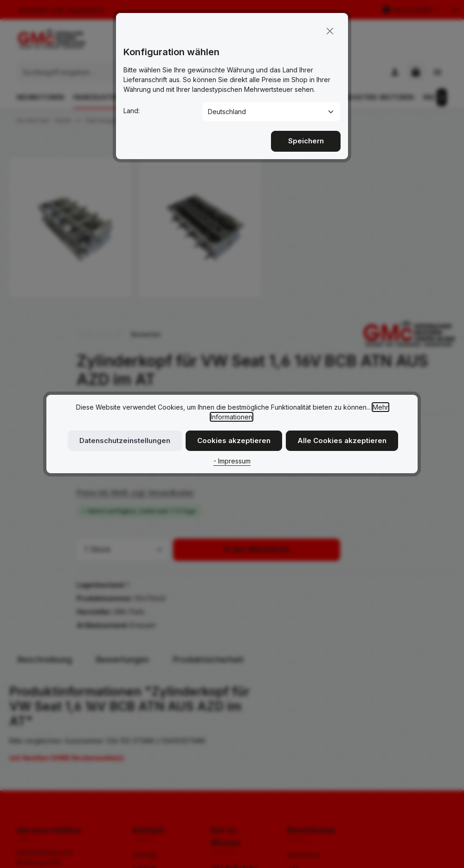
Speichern (306, 140)
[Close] (330, 30)
